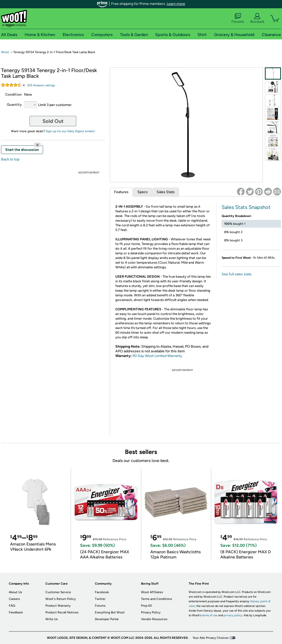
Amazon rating (41, 85)
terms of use (210, 615)
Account (257, 18)
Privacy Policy (151, 612)
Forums (238, 18)
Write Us (52, 619)
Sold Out (53, 121)
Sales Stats (166, 192)
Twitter (100, 599)
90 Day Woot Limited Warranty (157, 356)
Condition (13, 94)
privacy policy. (233, 615)
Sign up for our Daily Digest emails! (70, 131)
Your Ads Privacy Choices (211, 638)
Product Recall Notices (62, 612)
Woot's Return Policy (61, 599)
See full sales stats (237, 274)
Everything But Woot (110, 612)
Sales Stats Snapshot (246, 207)
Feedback (16, 612)
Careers (14, 599)
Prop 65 (146, 606)
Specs (143, 192)
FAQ (12, 606)
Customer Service (58, 592)
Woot (5, 52)
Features (121, 192)
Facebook (102, 592)
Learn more (176, 4)
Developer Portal (107, 619)
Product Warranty (58, 606)
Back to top (10, 159)
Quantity (14, 105)
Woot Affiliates (152, 592)
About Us (15, 592)
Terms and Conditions (157, 599)
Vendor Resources (154, 619)
